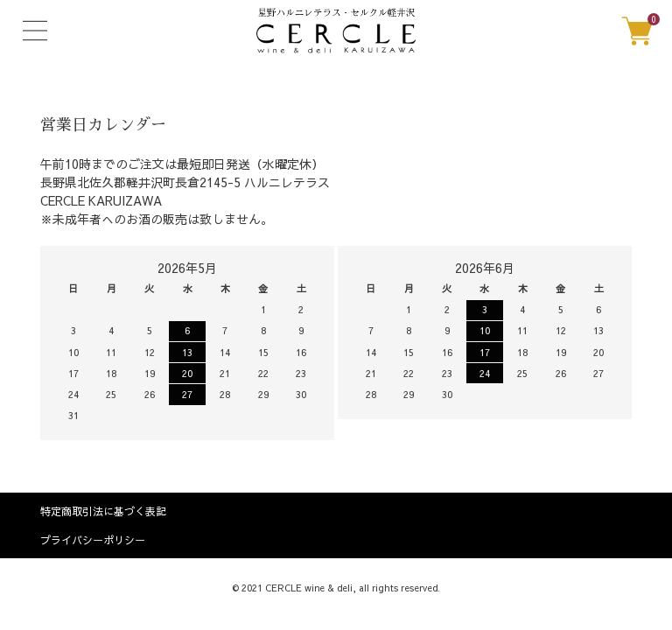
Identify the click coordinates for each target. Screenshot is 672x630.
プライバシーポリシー (93, 540)
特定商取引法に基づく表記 (103, 511)
